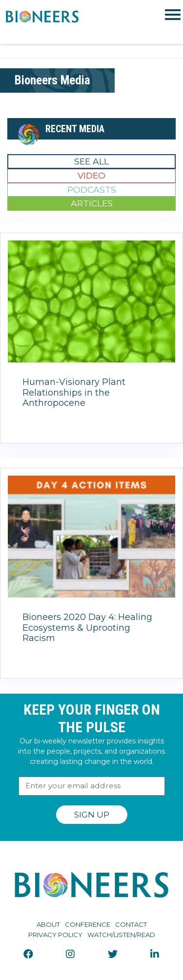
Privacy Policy (55, 935)
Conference (88, 924)
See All (91, 161)
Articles (92, 203)
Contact (131, 924)
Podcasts (92, 190)
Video (91, 175)
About (48, 924)
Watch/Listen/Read (121, 935)
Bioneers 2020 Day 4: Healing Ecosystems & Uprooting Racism (87, 628)
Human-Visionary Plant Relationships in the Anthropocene (74, 392)
